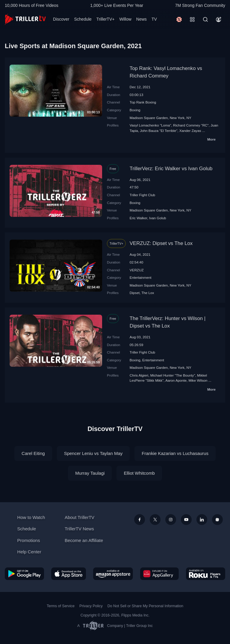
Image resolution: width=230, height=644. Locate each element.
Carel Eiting (33, 453)
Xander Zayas (190, 131)
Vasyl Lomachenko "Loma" (150, 125)
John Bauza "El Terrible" (159, 131)
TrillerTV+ (106, 19)
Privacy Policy (91, 606)
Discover (61, 19)
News (142, 19)
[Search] (205, 19)
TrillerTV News (79, 529)
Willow (125, 19)
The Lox (148, 293)
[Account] (219, 19)
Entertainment (141, 277)
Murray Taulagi (90, 473)
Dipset (135, 293)
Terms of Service (61, 606)
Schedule (83, 19)
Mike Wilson (198, 380)
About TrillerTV (80, 517)
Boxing (135, 110)
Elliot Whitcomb (139, 473)
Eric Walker (139, 218)
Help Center (29, 552)
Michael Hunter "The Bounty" (173, 375)
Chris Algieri (139, 375)
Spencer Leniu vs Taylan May (93, 453)
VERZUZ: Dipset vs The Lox (161, 243)
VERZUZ (137, 270)
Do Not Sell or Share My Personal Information (145, 606)
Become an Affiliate (84, 540)
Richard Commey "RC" (191, 125)
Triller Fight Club (142, 195)
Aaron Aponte (176, 380)
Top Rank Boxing (143, 102)
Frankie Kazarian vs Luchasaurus (175, 453)
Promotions (29, 540)
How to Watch (31, 517)
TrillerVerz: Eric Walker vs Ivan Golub (171, 169)
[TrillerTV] (25, 19)
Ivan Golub (158, 218)
